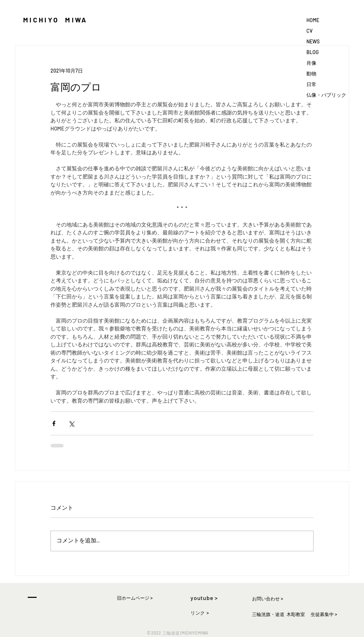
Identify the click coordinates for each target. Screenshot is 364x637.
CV (309, 31)
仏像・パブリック (326, 95)
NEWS (313, 41)
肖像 (311, 63)
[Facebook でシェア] (54, 423)
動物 (311, 73)
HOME (313, 20)
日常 (311, 84)
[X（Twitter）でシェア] (71, 423)
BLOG (312, 52)
